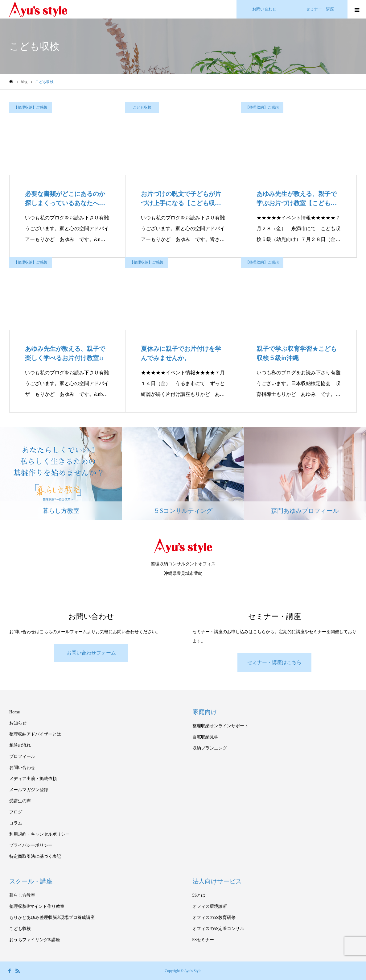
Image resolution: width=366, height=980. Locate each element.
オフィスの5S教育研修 (214, 918)
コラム (16, 823)
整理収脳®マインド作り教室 (37, 906)
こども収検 (142, 107)
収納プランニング (210, 748)
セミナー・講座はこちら (274, 662)
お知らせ (18, 723)
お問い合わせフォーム (91, 653)
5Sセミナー (203, 940)
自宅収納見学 (205, 737)
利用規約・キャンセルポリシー (39, 834)
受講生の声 (20, 801)
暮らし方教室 (22, 895)
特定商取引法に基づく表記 (35, 856)
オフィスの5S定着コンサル (218, 929)
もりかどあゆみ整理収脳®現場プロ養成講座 (52, 918)
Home (14, 712)
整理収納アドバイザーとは (35, 734)
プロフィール (22, 756)
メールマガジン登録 (29, 790)
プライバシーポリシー (31, 845)
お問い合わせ (22, 768)
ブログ (16, 812)
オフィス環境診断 (210, 906)
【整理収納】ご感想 (31, 107)
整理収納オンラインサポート (220, 726)
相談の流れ (20, 745)
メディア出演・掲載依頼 (33, 779)
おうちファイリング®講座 (35, 940)
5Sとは (199, 895)
